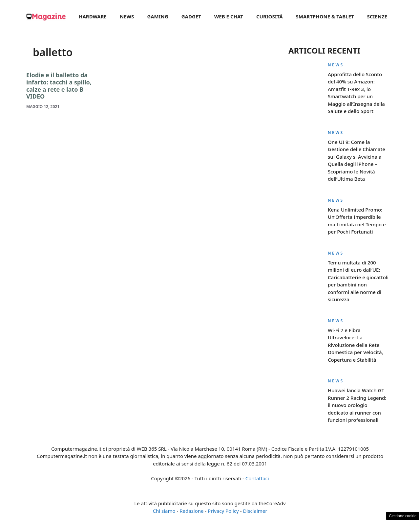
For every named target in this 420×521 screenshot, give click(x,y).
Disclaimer (255, 511)
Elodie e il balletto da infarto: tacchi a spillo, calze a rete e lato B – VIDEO (59, 86)
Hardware (93, 16)
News (127, 16)
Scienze (377, 16)
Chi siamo (164, 511)
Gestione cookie (403, 516)
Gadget (191, 16)
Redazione (191, 511)
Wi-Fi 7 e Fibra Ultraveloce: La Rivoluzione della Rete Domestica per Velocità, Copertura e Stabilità (356, 345)
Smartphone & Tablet (325, 16)
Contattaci (257, 478)
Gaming (157, 16)
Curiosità (270, 16)
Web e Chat (229, 16)
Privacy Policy (223, 511)
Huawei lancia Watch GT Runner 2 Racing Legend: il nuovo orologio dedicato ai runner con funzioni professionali (357, 405)
